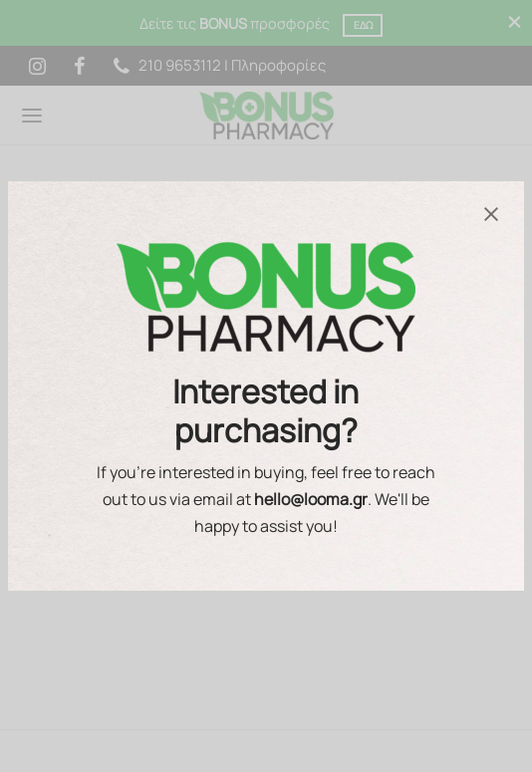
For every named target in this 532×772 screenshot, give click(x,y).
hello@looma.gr (311, 499)
